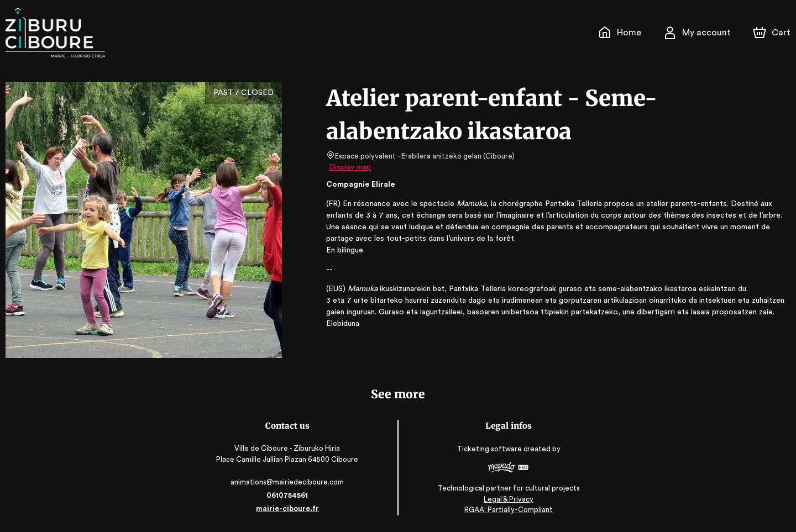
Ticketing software (490, 449)
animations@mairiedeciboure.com (288, 482)
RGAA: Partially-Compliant (508, 510)
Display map (350, 167)
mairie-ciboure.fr (288, 509)
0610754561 (288, 495)
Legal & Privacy (508, 499)
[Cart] (773, 33)
